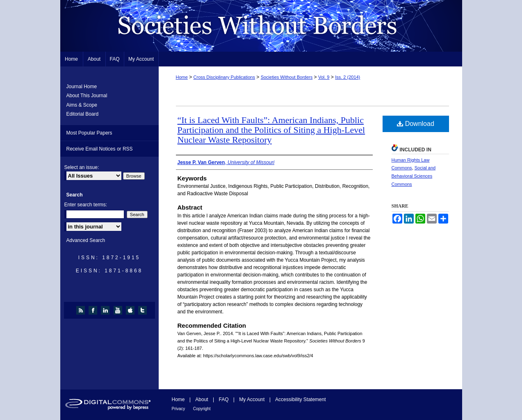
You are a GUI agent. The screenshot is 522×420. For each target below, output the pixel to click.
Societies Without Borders (261, 26)
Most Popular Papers (89, 133)
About (202, 399)
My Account (252, 399)
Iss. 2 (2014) (348, 77)
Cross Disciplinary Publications (224, 77)
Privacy (179, 409)
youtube (119, 310)
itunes (131, 310)
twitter (144, 310)
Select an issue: (82, 167)
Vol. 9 (324, 77)
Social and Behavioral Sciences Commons (414, 176)
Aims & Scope (82, 105)
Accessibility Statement (300, 399)
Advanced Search (86, 240)
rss (82, 310)
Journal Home (82, 87)
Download (416, 124)
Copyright (202, 409)
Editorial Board (83, 114)
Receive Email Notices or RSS (100, 149)
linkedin (106, 310)
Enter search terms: (86, 205)
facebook (94, 310)
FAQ (223, 399)
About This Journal (87, 96)
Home (182, 77)
